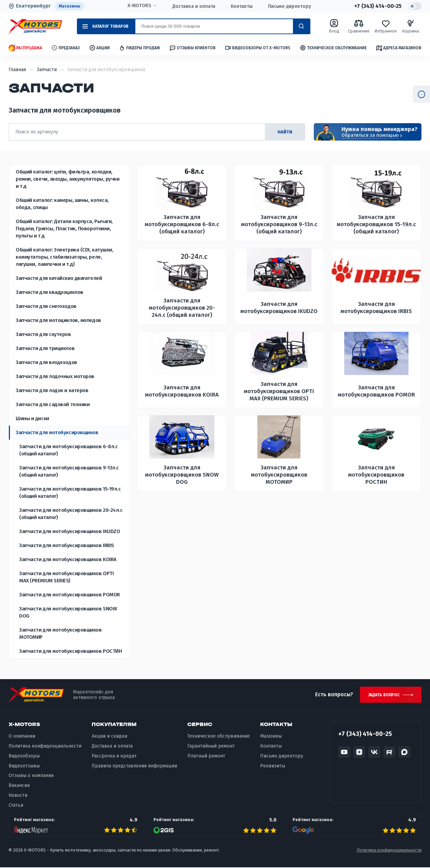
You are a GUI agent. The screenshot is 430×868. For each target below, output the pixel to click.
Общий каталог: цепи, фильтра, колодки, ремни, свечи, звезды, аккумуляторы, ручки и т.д (68, 179)
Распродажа (25, 48)
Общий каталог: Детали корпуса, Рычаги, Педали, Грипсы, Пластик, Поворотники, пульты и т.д (64, 229)
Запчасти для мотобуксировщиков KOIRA (68, 559)
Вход (334, 26)
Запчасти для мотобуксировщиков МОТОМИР (61, 633)
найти (285, 132)
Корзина (411, 26)
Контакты (241, 6)
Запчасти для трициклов (45, 348)
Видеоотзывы (24, 766)
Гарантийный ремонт (211, 747)
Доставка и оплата (193, 6)
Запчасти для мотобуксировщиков (57, 432)
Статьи (16, 806)
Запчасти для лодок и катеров (52, 390)
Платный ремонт (206, 756)
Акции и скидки (109, 737)
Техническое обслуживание (333, 48)
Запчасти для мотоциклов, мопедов (58, 320)
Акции (99, 48)
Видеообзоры (24, 756)
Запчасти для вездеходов (46, 362)
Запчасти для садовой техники (53, 404)
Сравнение (359, 26)
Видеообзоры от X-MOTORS (257, 48)
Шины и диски (32, 418)
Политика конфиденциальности (45, 747)
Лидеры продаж (139, 48)
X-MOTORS (138, 6)
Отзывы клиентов (192, 48)
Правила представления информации (134, 766)
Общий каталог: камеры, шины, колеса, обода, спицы (62, 204)
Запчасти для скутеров (43, 334)
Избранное (386, 26)
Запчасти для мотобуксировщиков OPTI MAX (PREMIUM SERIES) (66, 577)
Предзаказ (65, 48)
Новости (18, 796)
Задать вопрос (383, 695)
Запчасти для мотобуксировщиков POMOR (70, 595)
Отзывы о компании (31, 776)
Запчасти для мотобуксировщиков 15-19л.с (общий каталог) (70, 493)
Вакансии (19, 786)
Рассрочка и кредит (114, 756)
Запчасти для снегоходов (46, 306)
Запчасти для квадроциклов (50, 292)
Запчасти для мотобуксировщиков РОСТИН (70, 651)
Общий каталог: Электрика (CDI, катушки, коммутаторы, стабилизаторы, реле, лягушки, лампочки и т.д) (64, 257)
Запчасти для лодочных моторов (55, 376)
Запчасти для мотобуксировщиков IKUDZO (70, 531)
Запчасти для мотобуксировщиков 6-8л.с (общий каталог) (68, 450)
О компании (22, 737)
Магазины (70, 6)
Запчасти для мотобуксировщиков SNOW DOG (68, 612)
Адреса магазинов (399, 48)
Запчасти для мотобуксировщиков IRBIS (67, 545)
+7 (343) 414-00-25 (377, 6)
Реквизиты (273, 766)
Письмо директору (288, 6)
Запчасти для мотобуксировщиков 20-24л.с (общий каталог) (71, 514)
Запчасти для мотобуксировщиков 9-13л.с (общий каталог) (69, 471)
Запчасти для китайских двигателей (59, 278)
